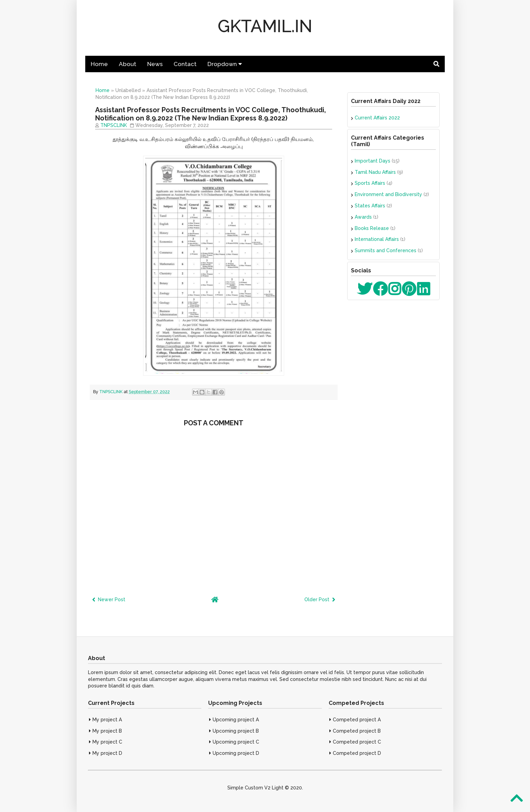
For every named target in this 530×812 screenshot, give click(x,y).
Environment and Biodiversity (388, 194)
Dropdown (225, 64)
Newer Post (109, 600)
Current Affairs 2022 (377, 118)
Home (99, 64)
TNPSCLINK (114, 125)
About (128, 64)
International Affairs (377, 239)
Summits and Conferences (386, 250)
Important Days (373, 161)
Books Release (372, 228)
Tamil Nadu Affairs (375, 172)
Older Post (320, 600)
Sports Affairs (370, 183)
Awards (363, 217)
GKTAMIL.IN (265, 26)
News (155, 64)
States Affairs (370, 206)
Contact (185, 64)
